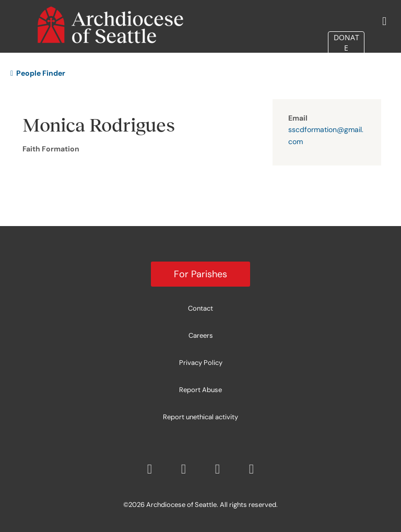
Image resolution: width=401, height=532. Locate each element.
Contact (200, 308)
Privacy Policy (201, 363)
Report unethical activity (200, 417)
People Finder (38, 73)
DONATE (346, 43)
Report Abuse (200, 390)
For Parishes (200, 274)
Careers (201, 335)
